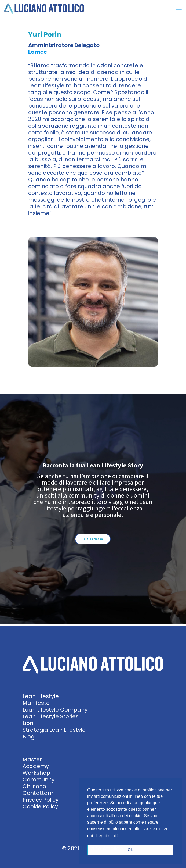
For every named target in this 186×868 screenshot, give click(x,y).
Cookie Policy (40, 806)
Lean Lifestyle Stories (51, 716)
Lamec (38, 52)
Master (32, 759)
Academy (36, 766)
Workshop (36, 773)
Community (39, 780)
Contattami (39, 793)
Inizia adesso (93, 539)
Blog (29, 737)
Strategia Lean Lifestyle (54, 730)
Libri (28, 723)
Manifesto (36, 703)
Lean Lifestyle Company (55, 710)
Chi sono (34, 786)
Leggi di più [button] (107, 836)
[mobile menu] (179, 8)
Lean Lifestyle (41, 696)
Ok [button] (130, 850)
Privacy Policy (41, 800)
